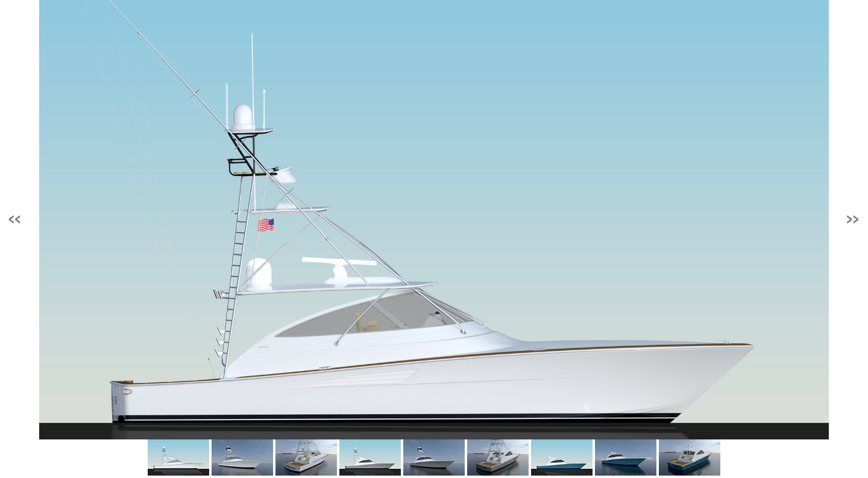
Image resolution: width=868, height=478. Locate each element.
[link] (178, 458)
